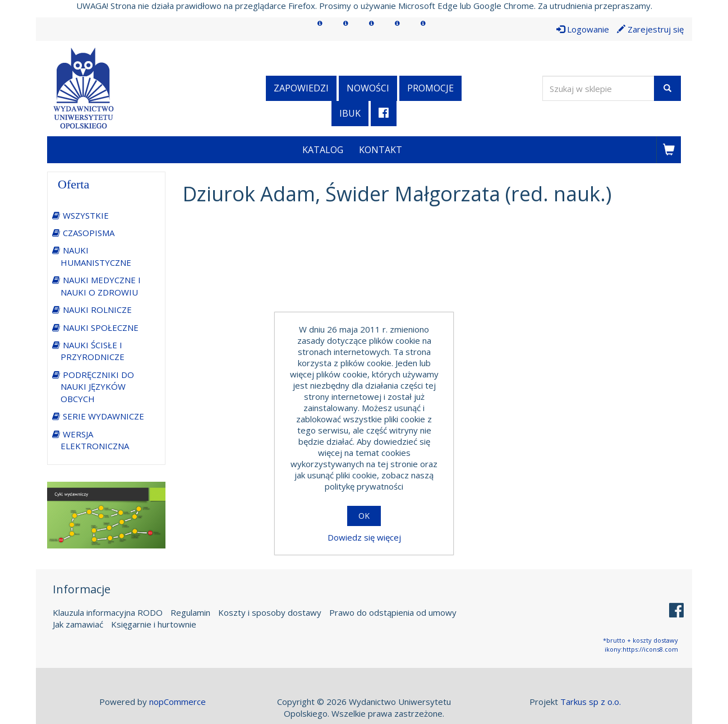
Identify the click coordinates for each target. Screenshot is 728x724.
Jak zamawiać (78, 624)
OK (364, 516)
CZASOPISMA (89, 233)
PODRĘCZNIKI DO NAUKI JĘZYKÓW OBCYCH (97, 387)
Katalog (323, 150)
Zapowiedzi (301, 88)
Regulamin (190, 612)
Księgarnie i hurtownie (154, 624)
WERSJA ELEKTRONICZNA (95, 440)
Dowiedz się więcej (364, 537)
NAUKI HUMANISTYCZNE (96, 256)
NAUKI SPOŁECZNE (101, 328)
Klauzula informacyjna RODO (108, 612)
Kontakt (381, 150)
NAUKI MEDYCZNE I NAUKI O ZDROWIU (101, 286)
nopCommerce (178, 702)
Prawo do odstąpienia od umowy (393, 612)
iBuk (350, 113)
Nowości (368, 88)
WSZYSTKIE (86, 215)
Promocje (430, 88)
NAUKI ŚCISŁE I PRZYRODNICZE (93, 351)
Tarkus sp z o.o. (591, 702)
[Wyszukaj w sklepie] (598, 88)
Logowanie (583, 29)
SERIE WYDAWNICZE (103, 416)
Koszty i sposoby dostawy (270, 612)
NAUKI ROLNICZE (97, 310)
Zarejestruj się (650, 29)
